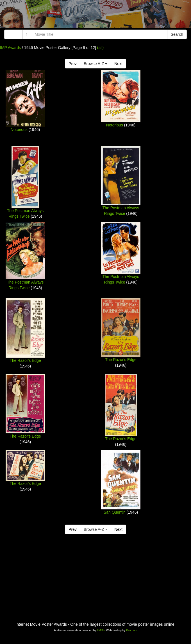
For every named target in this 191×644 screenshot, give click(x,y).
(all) (100, 48)
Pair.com (132, 630)
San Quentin (115, 512)
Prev (73, 64)
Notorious (19, 130)
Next (118, 64)
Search (177, 34)
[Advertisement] (95, 15)
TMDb (101, 630)
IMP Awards (10, 48)
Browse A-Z (95, 64)
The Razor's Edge (25, 360)
